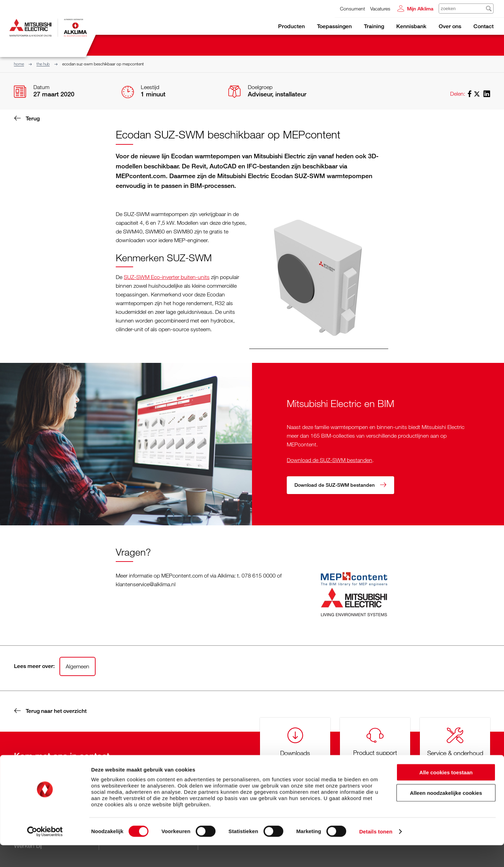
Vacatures (380, 9)
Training (374, 26)
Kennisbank (411, 26)
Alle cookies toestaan (446, 794)
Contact (483, 26)
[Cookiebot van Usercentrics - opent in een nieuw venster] (45, 853)
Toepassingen (334, 26)
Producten (291, 26)
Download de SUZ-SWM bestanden (330, 460)
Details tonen (376, 853)
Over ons (450, 26)
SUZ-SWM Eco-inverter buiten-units (167, 277)
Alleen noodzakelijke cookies (446, 815)
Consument (352, 9)
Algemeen (78, 666)
